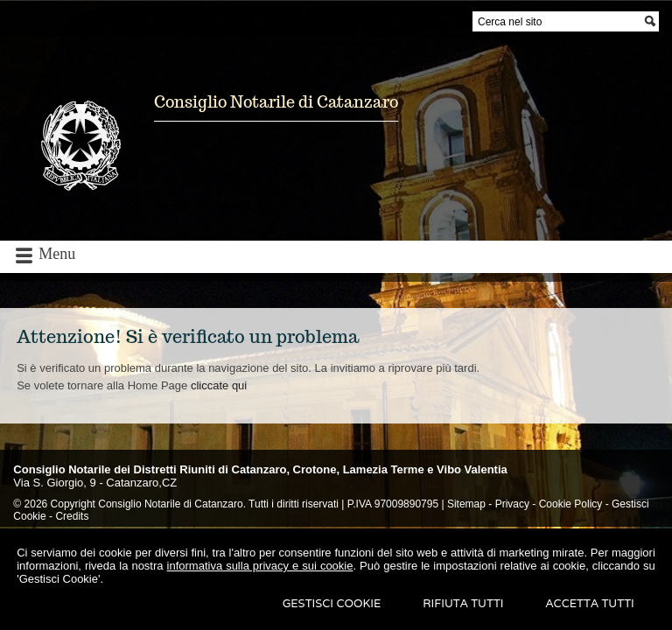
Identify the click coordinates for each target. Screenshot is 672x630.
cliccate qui (219, 385)
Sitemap (466, 504)
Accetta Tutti (590, 603)
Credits (72, 516)
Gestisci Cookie (332, 603)
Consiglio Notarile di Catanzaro (276, 102)
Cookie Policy (571, 504)
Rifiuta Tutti (463, 603)
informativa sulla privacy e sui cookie (260, 566)
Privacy (512, 504)
